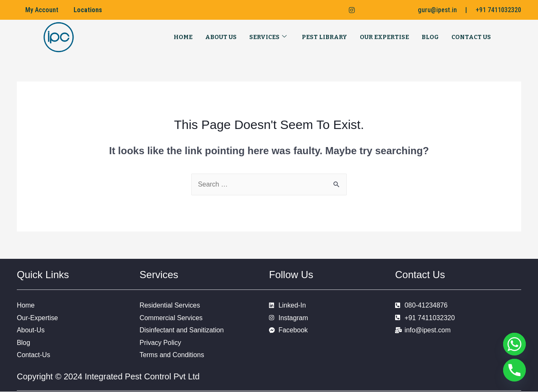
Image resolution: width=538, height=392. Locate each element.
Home (183, 37)
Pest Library (324, 37)
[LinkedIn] (331, 10)
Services (268, 37)
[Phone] (514, 370)
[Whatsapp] (514, 344)
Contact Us (471, 37)
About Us (221, 37)
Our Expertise (384, 37)
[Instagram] (348, 10)
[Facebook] (314, 10)
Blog (430, 37)
